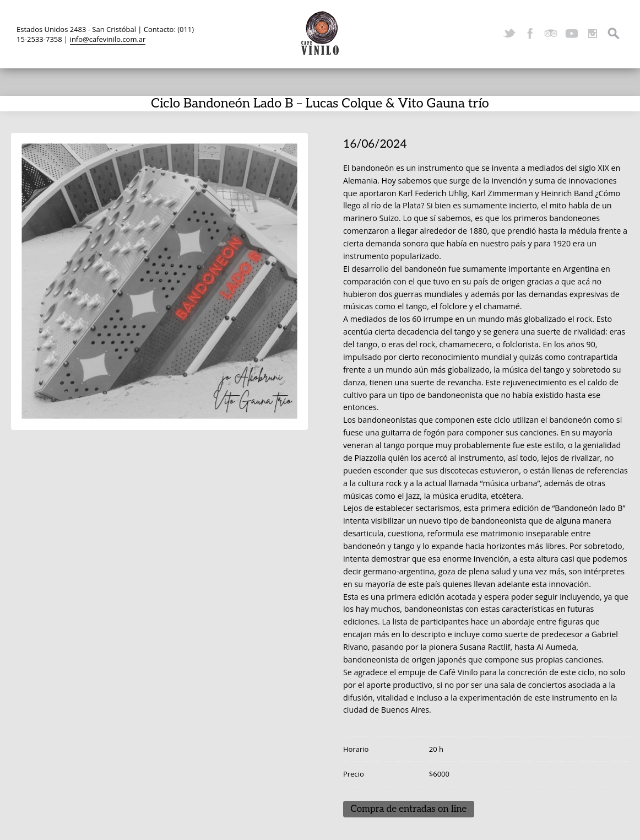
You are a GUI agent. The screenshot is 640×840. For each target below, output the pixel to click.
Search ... (614, 34)
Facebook (530, 34)
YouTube (572, 34)
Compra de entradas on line (408, 809)
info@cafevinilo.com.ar (108, 39)
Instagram (593, 34)
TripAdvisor (551, 34)
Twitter (509, 34)
